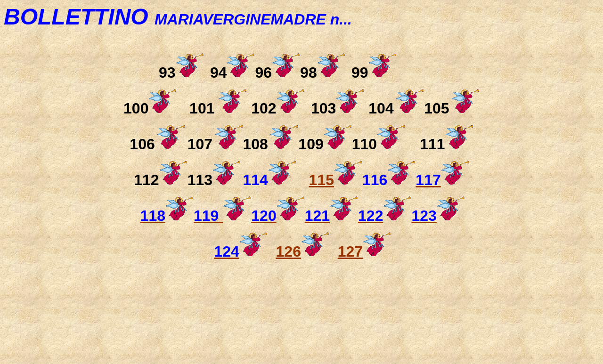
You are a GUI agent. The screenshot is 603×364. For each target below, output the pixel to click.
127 (350, 251)
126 (289, 251)
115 (336, 180)
